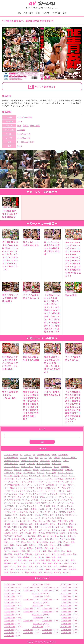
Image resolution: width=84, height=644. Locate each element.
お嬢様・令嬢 (58, 470)
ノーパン (50, 497)
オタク (57, 467)
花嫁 (38, 563)
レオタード (39, 518)
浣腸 (23, 551)
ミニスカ (71, 512)
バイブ (57, 500)
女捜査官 (73, 530)
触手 (19, 566)
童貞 (59, 557)
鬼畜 (40, 572)
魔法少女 (48, 572)
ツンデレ (35, 491)
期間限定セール (11, 548)
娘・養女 (54, 536)
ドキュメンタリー (40, 494)
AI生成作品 (63, 455)
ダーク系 (61, 488)
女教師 (7, 533)
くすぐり (56, 476)
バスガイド (66, 500)
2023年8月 (28, 608)
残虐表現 (39, 548)
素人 (31, 560)
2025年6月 (66, 587)
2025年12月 (10, 584)
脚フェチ (25, 563)
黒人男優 (58, 572)
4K (34, 455)
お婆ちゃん (45, 470)
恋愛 (59, 542)
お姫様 (36, 470)
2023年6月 (66, 608)
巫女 (23, 542)
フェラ (70, 506)
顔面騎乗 (73, 569)
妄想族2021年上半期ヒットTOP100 (62, 533)
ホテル (7, 512)
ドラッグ (54, 494)
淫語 (44, 551)
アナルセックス (11, 464)
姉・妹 (46, 536)
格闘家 (30, 548)
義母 (73, 560)
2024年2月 (38, 602)
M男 (36, 458)
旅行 (46, 545)
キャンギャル (35, 476)
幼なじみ (31, 542)
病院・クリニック (42, 554)
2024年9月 (38, 596)
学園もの (72, 536)
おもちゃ (18, 470)
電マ (54, 569)
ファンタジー (33, 506)
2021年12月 (10, 627)
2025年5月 (9, 590)
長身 (48, 569)
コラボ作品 (58, 479)
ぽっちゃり (58, 509)
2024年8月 (66, 596)
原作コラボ (62, 524)
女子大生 (23, 530)
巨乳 (19, 13)
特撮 (69, 551)
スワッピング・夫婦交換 (43, 485)
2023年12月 (10, 605)
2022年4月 (66, 620)
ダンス (70, 488)
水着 (52, 548)
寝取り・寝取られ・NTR (32, 539)
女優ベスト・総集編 (64, 527)
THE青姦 (21, 130)
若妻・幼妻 (47, 563)
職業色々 (8, 563)
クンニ (19, 479)
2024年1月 (66, 602)
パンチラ (69, 503)
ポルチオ (23, 512)
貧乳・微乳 (28, 566)
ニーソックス (10, 497)
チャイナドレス (22, 491)
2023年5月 (9, 611)
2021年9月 (9, 630)
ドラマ (62, 494)
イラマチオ (56, 464)
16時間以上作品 (11, 455)
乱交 (54, 521)
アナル (66, 461)
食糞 (6, 572)
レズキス (49, 518)
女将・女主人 (44, 530)
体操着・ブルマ (11, 524)
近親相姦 (63, 566)
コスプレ (46, 13)
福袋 (48, 557)
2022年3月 (9, 624)
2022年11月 (66, 614)
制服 (38, 13)
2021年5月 (9, 633)
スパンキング (58, 482)
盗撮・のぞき (10, 557)
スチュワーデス (43, 482)
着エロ (41, 557)
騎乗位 (34, 572)
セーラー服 (60, 485)
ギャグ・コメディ (65, 473)
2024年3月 (9, 602)
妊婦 (39, 536)
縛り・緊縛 (40, 560)
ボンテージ (34, 512)
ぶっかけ (17, 509)
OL (41, 458)
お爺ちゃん (9, 473)
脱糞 (33, 563)
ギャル (24, 476)
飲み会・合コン (17, 572)
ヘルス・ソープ (45, 509)
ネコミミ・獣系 (37, 497)
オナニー (8, 470)
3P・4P (28, 455)
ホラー (15, 512)
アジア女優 (45, 461)
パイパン (35, 500)
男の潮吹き (19, 554)
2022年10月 (10, 617)
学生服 (7, 539)
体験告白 (23, 524)
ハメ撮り (29, 503)
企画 (71, 521)
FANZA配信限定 (11, 458)
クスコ (64, 476)
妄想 (35, 533)
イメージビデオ (43, 464)
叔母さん (73, 524)
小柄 (46, 539)
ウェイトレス (27, 467)
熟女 (65, 13)
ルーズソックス (11, 518)
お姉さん (27, 470)
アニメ (22, 464)
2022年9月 (38, 617)
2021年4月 (28, 633)
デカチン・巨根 (64, 491)
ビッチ (22, 506)
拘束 (6, 545)
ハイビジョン (46, 500)
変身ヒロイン (40, 527)
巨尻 (18, 542)
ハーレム (69, 497)
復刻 (38, 542)
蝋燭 (56, 563)
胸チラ (17, 563)
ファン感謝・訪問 (48, 506)
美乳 (54, 560)
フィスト (61, 506)
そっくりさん (29, 488)
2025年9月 (9, 587)
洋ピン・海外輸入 (12, 551)
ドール (28, 494)
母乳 (46, 548)
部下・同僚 (9, 569)
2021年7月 (47, 630)
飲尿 (27, 572)
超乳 (37, 566)
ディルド (52, 491)
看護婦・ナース (30, 557)
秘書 (54, 557)
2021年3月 (47, 633)
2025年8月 (28, 587)
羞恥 (67, 560)
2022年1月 (66, 624)
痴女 (54, 554)
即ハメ (53, 524)
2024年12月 (37, 593)
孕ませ (63, 536)
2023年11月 (38, 605)
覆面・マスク (10, 566)
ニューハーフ (23, 497)
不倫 (35, 521)
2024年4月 (66, 599)
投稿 (73, 542)
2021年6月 (66, 630)
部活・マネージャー (24, 569)
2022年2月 (38, 624)
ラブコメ (59, 515)
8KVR (54, 455)
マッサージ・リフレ (49, 512)
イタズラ (31, 464)
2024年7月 (9, 599)
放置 (40, 545)
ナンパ (70, 494)
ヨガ (52, 515)
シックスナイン (24, 134)
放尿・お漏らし (30, 545)
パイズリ (26, 500)
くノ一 (72, 476)
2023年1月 (9, 614)
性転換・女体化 (49, 542)
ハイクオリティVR (12, 500)
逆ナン (72, 566)
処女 (31, 524)
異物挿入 (29, 554)
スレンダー (26, 485)
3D (21, 455)
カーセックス (29, 473)
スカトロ (31, 482)
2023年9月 (9, 608)
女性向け (56, 530)
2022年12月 (37, 614)
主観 (48, 521)
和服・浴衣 (28, 527)
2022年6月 (28, 620)
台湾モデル (17, 527)
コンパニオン (71, 479)
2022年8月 (66, 617)
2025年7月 (47, 587)
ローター (27, 521)
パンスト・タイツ (56, 503)
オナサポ (65, 467)
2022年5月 (47, 620)
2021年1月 (9, 636)
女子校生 (56, 13)
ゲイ (25, 479)
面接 (59, 569)
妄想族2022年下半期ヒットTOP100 (20, 536)
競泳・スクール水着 (13, 560)
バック (7, 503)
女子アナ (14, 530)
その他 (40, 488)
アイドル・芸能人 (69, 458)
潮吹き (57, 551)
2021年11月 (38, 627)
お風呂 (19, 473)
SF (46, 458)
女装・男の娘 (25, 533)
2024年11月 (66, 593)
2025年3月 (47, 590)
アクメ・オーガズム (30, 461)
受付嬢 (7, 527)
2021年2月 (66, 633)
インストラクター (12, 467)
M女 (31, 458)
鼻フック (67, 572)
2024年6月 (28, 599)
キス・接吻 (51, 473)
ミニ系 (22, 515)
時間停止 (67, 545)
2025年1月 (9, 593)
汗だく (59, 548)
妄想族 (41, 533)
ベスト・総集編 (30, 509)
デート (43, 491)
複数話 (26, 126)
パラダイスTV (41, 503)
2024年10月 (10, 596)
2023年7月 (47, 608)
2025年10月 (66, 584)
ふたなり (8, 509)
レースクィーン (26, 518)
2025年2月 (66, 590)
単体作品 (44, 524)
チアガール (9, 491)
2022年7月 (9, 620)
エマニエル (47, 467)
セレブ (19, 488)
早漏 (59, 545)
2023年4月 (28, 611)
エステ (38, 467)
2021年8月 (28, 630)
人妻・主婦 (29, 13)
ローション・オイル (13, 521)
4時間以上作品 (44, 455)
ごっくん (48, 479)
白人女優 (61, 554)
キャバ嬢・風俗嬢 (12, 476)
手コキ (66, 542)
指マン (19, 545)
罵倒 (48, 560)
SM (50, 458)
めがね (38, 515)
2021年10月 (66, 627)
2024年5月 (47, 599)
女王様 (15, 533)
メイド (30, 515)
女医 (6, 530)
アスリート (56, 461)
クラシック (9, 479)
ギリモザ (46, 476)
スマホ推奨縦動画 (12, 485)
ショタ (22, 482)
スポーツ (69, 482)
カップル (40, 473)
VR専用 (57, 458)
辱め (56, 566)
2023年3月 (47, 611)
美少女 (60, 560)
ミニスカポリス (11, 515)
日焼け (53, 545)
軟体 (50, 566)
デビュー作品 (18, 494)
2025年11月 (38, 584)
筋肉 (25, 560)
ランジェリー (71, 515)
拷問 (12, 545)
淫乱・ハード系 (34, 551)
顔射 (65, 569)
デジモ (7, 494)
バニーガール (18, 503)
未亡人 (22, 548)
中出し (41, 521)
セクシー (71, 485)
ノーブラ (59, 497)
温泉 (50, 551)
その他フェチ (50, 488)
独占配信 (8, 554)
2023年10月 (66, 605)
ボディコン (69, 509)
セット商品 (9, 488)
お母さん (69, 470)
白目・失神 (72, 554)
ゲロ (31, 479)
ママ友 (62, 512)
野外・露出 (35, 126)
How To (24, 458)
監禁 (19, 557)
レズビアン (60, 518)
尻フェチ (54, 539)
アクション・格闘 (12, 461)
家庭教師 (16, 539)
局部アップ (64, 539)
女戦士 (64, 530)
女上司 (51, 527)
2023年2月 (66, 611)
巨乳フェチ (9, 542)
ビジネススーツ (11, 506)
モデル (45, 515)
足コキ (43, 566)
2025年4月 (28, 590)
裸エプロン (64, 563)
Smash (42, 3)
